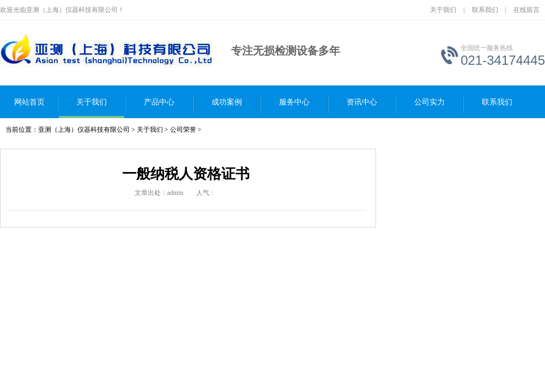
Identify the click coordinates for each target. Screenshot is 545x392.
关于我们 (443, 10)
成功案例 (227, 102)
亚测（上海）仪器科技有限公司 (84, 130)
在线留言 (526, 10)
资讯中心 (362, 102)
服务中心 (294, 102)
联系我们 (485, 10)
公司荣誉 (183, 130)
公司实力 (429, 102)
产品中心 (159, 102)
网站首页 (29, 102)
